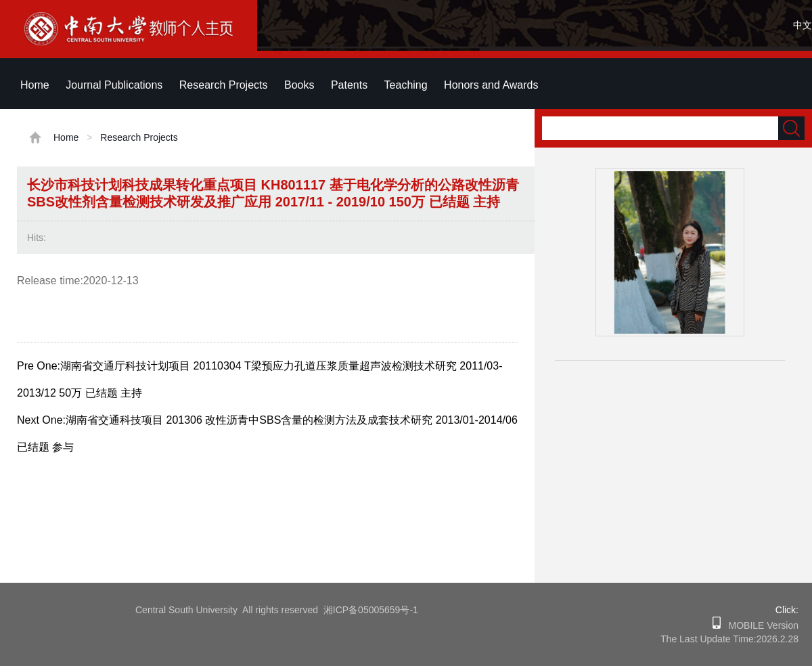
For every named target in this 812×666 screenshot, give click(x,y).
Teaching (406, 85)
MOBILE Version (760, 625)
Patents (349, 85)
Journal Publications (114, 85)
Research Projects (224, 85)
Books (299, 85)
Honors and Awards (491, 85)
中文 (803, 25)
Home (35, 85)
